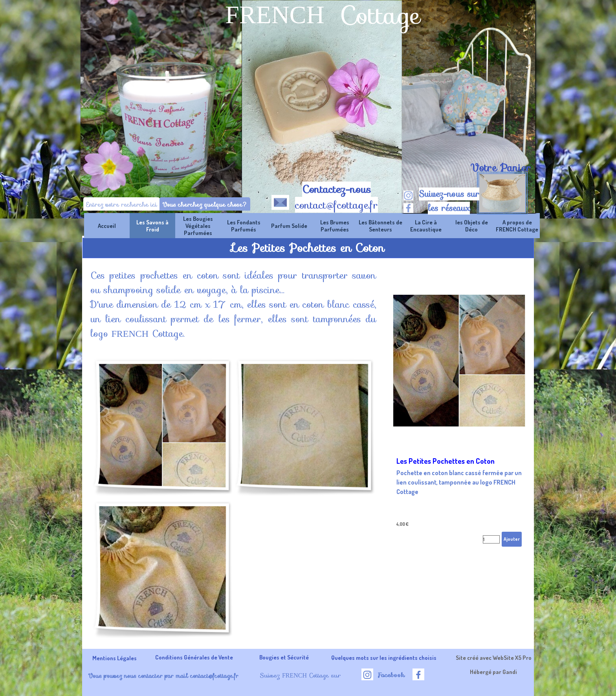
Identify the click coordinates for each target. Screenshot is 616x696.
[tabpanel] (500, 168)
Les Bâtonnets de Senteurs (380, 226)
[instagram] (408, 196)
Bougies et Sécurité (284, 657)
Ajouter (512, 539)
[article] (459, 410)
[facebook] (408, 208)
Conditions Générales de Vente (194, 657)
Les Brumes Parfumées (335, 226)
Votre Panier (500, 168)
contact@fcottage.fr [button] (336, 205)
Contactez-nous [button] (336, 189)
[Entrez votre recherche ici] (122, 205)
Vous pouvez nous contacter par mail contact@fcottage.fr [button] (163, 676)
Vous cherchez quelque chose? (205, 205)
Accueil (107, 226)
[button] (280, 201)
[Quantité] (491, 539)
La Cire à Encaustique (426, 226)
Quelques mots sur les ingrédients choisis (384, 657)
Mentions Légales (115, 658)
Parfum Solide (289, 226)
